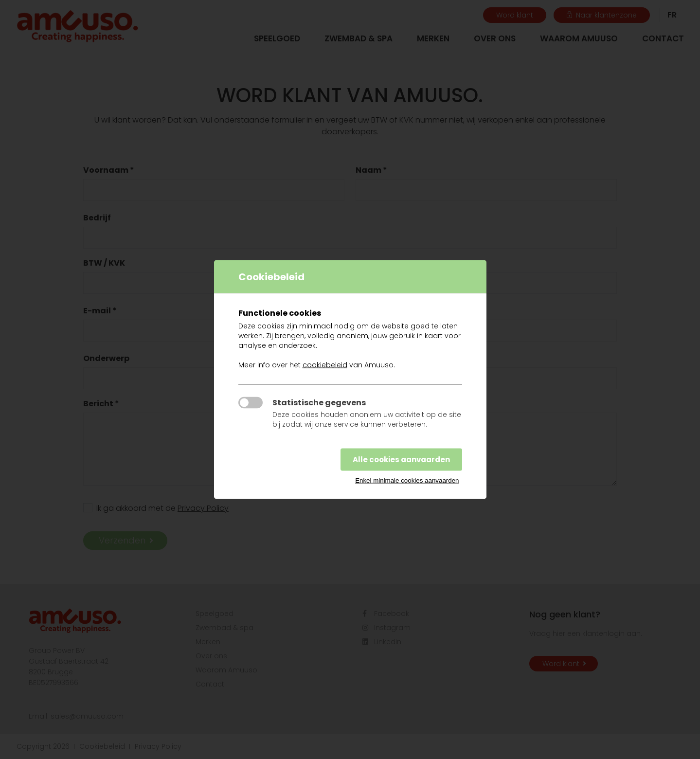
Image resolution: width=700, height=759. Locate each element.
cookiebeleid (325, 365)
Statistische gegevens (319, 403)
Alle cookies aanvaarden (401, 460)
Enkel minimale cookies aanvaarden (407, 480)
